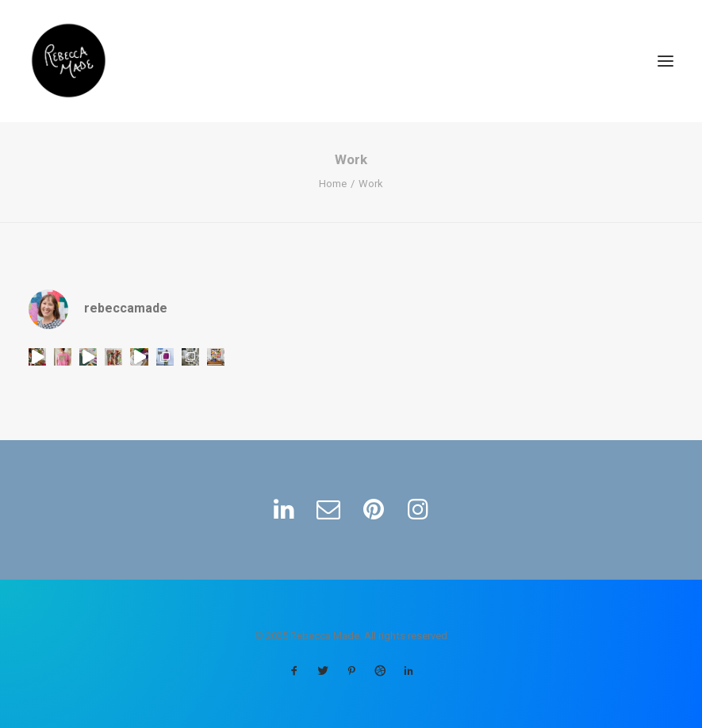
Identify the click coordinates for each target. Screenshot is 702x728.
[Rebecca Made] (68, 61)
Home (333, 184)
